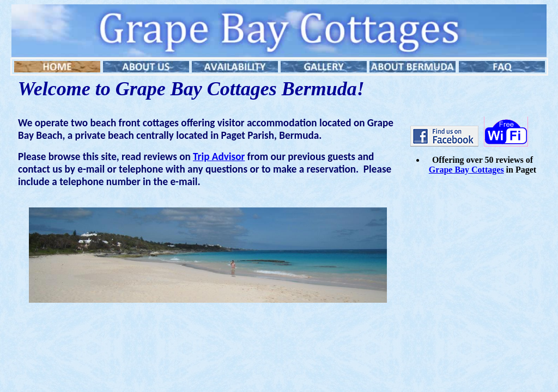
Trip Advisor (219, 157)
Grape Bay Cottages (466, 170)
